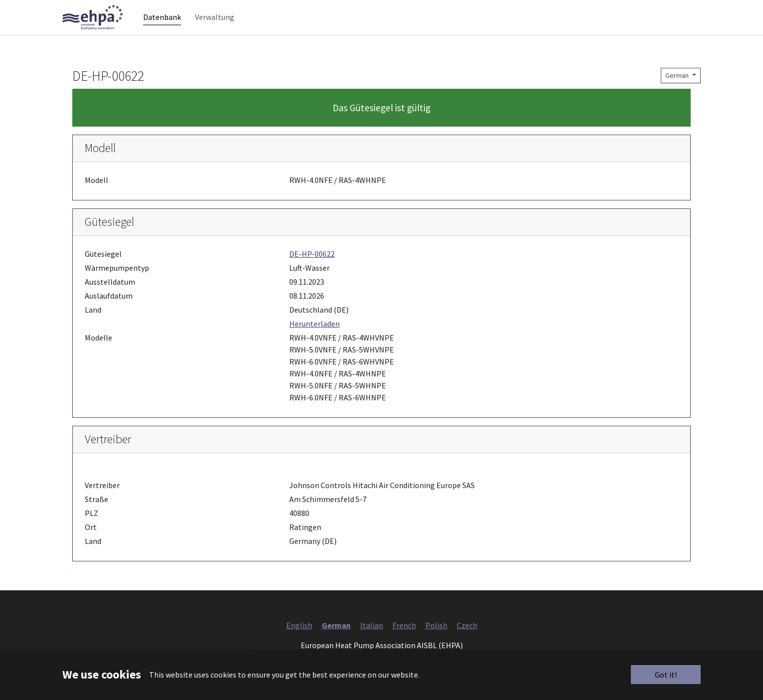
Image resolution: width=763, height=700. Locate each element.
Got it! (666, 675)
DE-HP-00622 (312, 274)
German (678, 95)
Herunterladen (314, 344)
